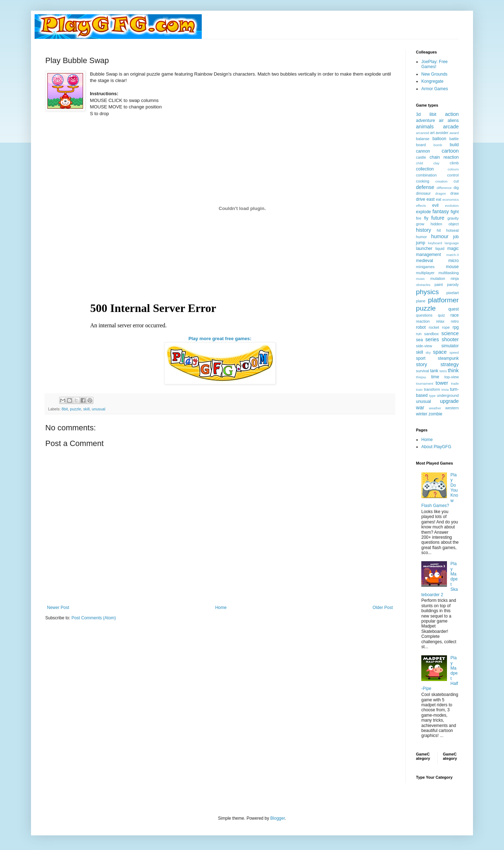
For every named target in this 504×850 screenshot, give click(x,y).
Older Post (383, 608)
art (433, 133)
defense (425, 187)
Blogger (277, 818)
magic (453, 249)
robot (421, 327)
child (420, 163)
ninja (455, 278)
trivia (445, 390)
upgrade (449, 401)
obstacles (423, 285)
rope (446, 327)
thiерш (421, 377)
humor (421, 237)
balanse (423, 139)
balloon (439, 139)
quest (454, 309)
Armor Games (435, 89)
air (441, 121)
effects (421, 206)
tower (442, 383)
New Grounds (434, 74)
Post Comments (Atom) (94, 618)
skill (86, 409)
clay (436, 163)
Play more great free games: (220, 339)
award (454, 133)
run (419, 334)
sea (419, 340)
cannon (423, 151)
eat (439, 199)
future (438, 218)
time (435, 377)
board (421, 145)
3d (418, 114)
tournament (425, 383)
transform (432, 389)
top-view (452, 377)
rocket (434, 327)
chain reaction (444, 157)
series (432, 339)
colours (453, 169)
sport (421, 358)
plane (421, 301)
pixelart (452, 293)
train (419, 390)
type (432, 396)
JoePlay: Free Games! (434, 64)
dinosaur (423, 193)
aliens (453, 121)
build (454, 145)
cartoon (450, 151)
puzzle (75, 409)
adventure (425, 121)
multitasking (449, 273)
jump (421, 243)
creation (442, 181)
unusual (98, 409)
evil (436, 205)
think (453, 370)
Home (221, 608)
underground (448, 395)
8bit (65, 409)
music (420, 279)
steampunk (448, 358)
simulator (450, 346)
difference (444, 188)
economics (451, 199)
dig (456, 188)
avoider (442, 133)
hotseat (452, 230)
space (440, 352)
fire (419, 218)
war (420, 408)
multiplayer (425, 273)
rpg (456, 327)
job (456, 237)
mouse (452, 267)
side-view (424, 346)
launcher (424, 249)
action (452, 114)
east (431, 199)
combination (426, 175)
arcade (451, 127)
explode (423, 212)
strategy (450, 364)
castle (421, 157)
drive (421, 199)
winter (422, 414)
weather (435, 408)
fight (455, 212)
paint (439, 285)
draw (455, 193)
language (452, 243)
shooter (450, 339)
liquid (440, 249)
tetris (443, 371)
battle (454, 139)
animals (425, 127)
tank (434, 371)
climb (454, 163)
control (453, 175)
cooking (423, 181)
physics (427, 292)
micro (454, 261)
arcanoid (423, 133)
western (452, 408)
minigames (425, 267)
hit (439, 230)
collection (425, 169)
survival (423, 371)
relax (440, 321)
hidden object (445, 224)
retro (455, 321)
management (428, 255)
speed (454, 352)
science (450, 333)
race (455, 315)
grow (420, 224)
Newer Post (58, 608)
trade (455, 383)
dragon (441, 193)
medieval (425, 261)
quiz (442, 315)
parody (453, 285)
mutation (438, 278)
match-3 (452, 255)
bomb (438, 145)
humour (440, 236)
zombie (435, 414)
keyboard (435, 243)
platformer (443, 300)
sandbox (431, 334)
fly (426, 218)
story (421, 364)
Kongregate (432, 81)
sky (428, 352)
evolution (452, 206)
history (423, 230)
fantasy (441, 211)
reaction (423, 321)
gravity (453, 218)
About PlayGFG (436, 447)
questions (424, 315)
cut (456, 181)
